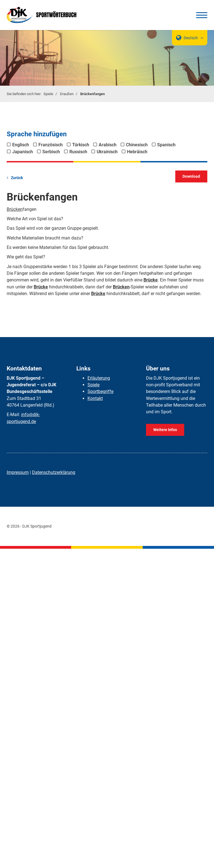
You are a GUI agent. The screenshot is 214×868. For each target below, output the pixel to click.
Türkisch (81, 145)
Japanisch (23, 152)
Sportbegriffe (100, 391)
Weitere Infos (165, 430)
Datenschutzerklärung (54, 472)
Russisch (78, 152)
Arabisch (108, 145)
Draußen (67, 94)
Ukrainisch (107, 152)
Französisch (51, 145)
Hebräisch (137, 152)
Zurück (17, 178)
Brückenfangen (93, 94)
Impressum (18, 472)
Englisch (21, 145)
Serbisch (51, 152)
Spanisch (166, 145)
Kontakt (95, 398)
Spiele (48, 94)
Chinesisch (137, 145)
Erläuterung (99, 378)
